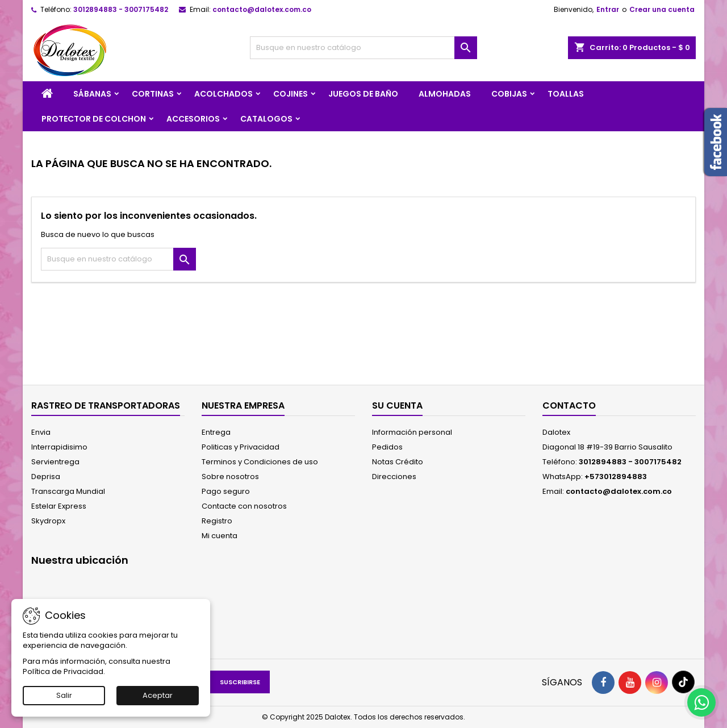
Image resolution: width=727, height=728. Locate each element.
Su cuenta (397, 405)
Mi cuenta (220, 536)
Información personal (412, 432)
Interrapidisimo (59, 447)
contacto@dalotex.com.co (262, 9)
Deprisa (46, 477)
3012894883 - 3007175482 (121, 9)
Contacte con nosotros (244, 506)
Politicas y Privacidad (241, 447)
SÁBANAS (92, 94)
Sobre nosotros (230, 477)
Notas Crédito (398, 462)
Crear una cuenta (662, 9)
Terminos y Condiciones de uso (260, 462)
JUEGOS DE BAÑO (363, 94)
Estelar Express (59, 506)
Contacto (569, 405)
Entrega (216, 432)
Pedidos (387, 447)
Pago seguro (226, 491)
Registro (217, 521)
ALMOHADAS (445, 94)
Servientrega (55, 462)
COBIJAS (509, 94)
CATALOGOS (266, 119)
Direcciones (394, 477)
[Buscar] (363, 48)
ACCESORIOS (193, 119)
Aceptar (158, 695)
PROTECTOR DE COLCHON (94, 119)
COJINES (291, 94)
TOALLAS (566, 94)
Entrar (608, 9)
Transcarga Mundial (68, 491)
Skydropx (48, 521)
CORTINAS (153, 94)
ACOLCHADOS (223, 94)
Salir (64, 695)
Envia (41, 432)
